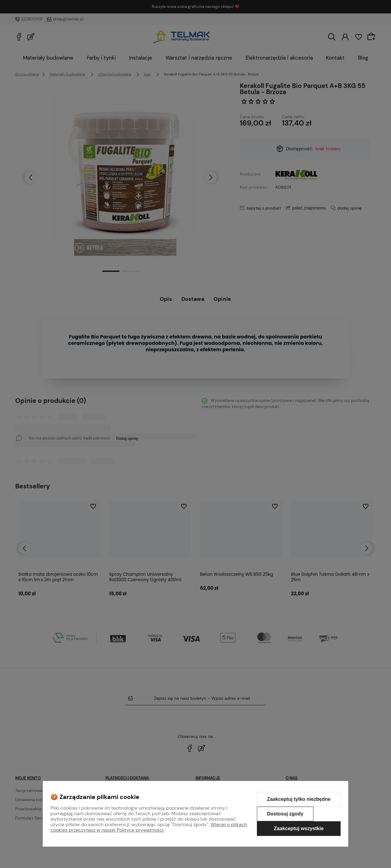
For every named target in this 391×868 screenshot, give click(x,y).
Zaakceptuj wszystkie (299, 828)
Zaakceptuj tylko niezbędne (299, 799)
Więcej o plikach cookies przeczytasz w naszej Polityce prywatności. (149, 827)
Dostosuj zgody (285, 814)
